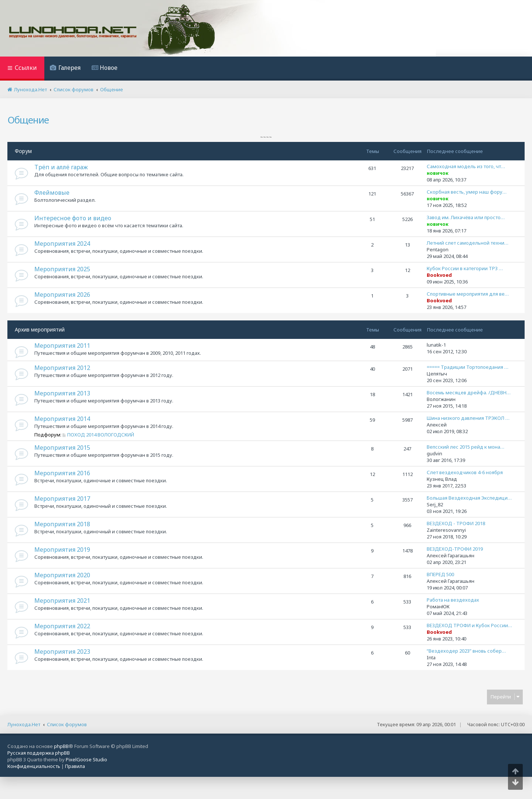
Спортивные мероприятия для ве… (468, 294)
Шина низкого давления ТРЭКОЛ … (468, 418)
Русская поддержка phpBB (39, 753)
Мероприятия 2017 (62, 499)
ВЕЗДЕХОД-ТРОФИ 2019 (455, 549)
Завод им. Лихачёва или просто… (466, 217)
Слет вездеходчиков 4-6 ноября (465, 472)
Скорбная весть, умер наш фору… (467, 192)
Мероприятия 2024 (62, 244)
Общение (28, 120)
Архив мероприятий (40, 329)
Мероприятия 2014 (62, 419)
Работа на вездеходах (453, 600)
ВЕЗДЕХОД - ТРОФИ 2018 (456, 523)
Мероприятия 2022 (62, 626)
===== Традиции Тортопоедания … (468, 367)
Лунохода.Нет (24, 724)
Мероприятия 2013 (62, 393)
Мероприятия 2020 (62, 575)
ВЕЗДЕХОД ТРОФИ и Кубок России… (469, 625)
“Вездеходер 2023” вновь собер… (466, 651)
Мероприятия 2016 (62, 473)
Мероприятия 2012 (62, 368)
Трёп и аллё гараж (61, 167)
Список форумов (67, 724)
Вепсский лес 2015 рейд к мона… (465, 447)
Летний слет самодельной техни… (468, 243)
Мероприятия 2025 (62, 269)
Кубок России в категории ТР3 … (465, 268)
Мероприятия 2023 (62, 652)
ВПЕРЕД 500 (440, 574)
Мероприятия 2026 (62, 295)
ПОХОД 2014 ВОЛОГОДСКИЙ (98, 435)
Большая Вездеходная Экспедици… (469, 498)
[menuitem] (65, 69)
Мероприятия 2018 (62, 524)
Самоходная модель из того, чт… (466, 166)
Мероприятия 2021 (62, 601)
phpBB (61, 746)
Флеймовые (52, 193)
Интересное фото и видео (73, 218)
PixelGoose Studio (86, 759)
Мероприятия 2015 (62, 448)
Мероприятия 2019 (62, 550)
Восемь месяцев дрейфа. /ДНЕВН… (469, 392)
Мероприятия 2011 (62, 346)
